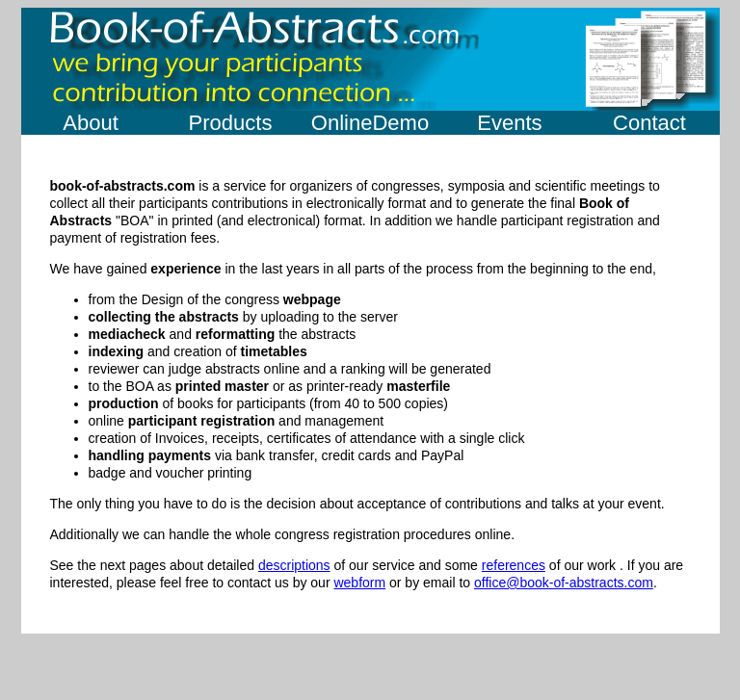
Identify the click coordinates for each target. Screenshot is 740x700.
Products (231, 123)
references (514, 565)
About (91, 123)
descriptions (294, 565)
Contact (649, 123)
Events (509, 123)
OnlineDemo (370, 123)
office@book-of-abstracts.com (564, 583)
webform (359, 583)
